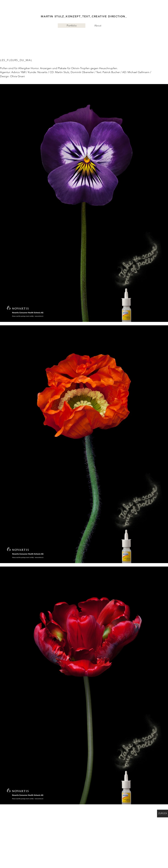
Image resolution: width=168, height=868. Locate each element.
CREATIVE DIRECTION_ (109, 16)
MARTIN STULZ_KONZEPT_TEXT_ (66, 16)
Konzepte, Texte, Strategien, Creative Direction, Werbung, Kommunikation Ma (101, 35)
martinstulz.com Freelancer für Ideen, (35, 35)
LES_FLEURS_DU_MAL (16, 60)
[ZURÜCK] (163, 814)
